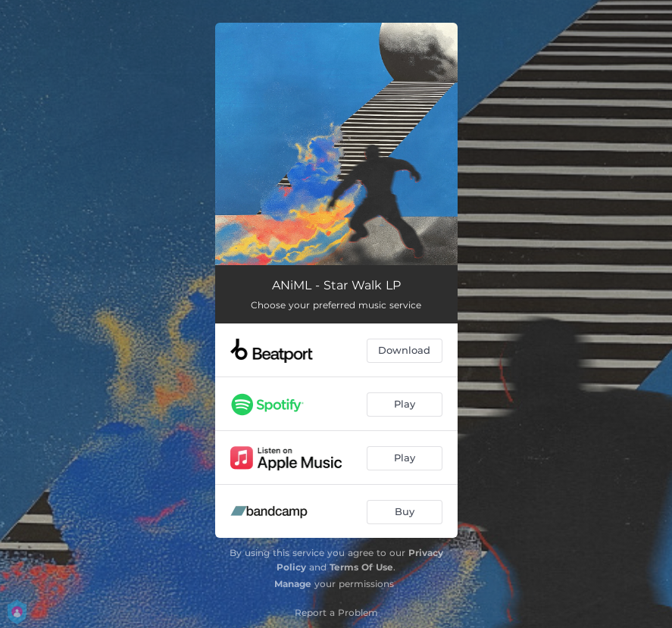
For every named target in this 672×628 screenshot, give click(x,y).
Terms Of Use (361, 567)
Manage (293, 584)
